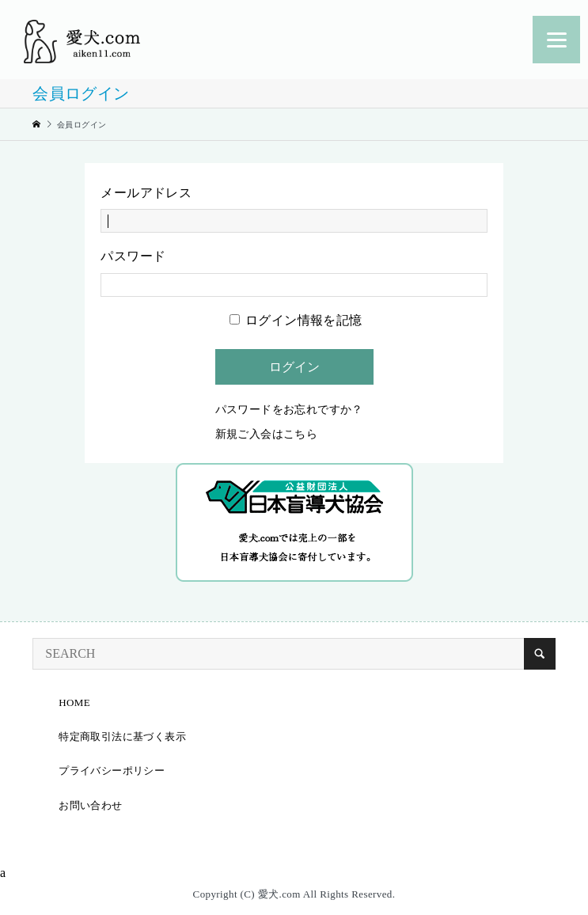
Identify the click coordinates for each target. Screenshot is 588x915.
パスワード (133, 256)
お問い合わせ (90, 805)
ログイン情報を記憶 (296, 320)
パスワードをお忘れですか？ (289, 410)
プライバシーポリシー (112, 771)
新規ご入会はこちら (267, 434)
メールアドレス (146, 193)
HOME (74, 702)
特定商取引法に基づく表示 (122, 737)
